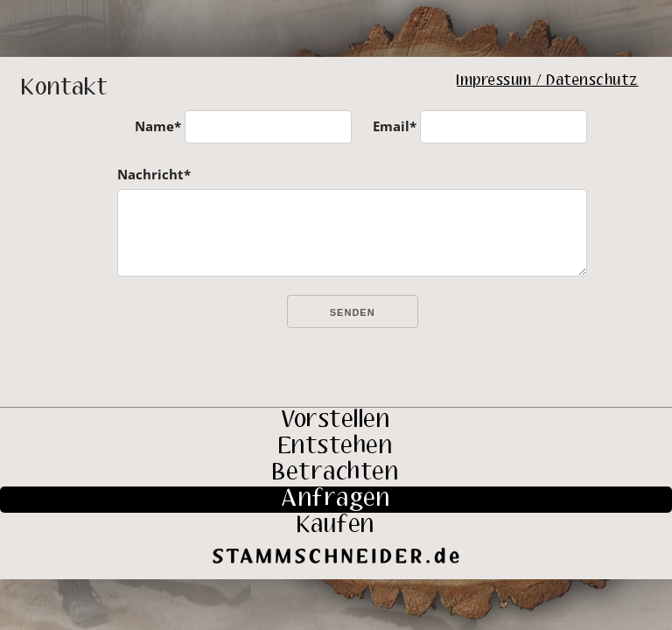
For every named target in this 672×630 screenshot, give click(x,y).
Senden (353, 312)
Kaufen (336, 526)
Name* (158, 126)
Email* (395, 126)
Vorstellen (336, 421)
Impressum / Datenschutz (548, 81)
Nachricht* (154, 174)
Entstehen (336, 447)
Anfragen (336, 500)
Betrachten (336, 473)
